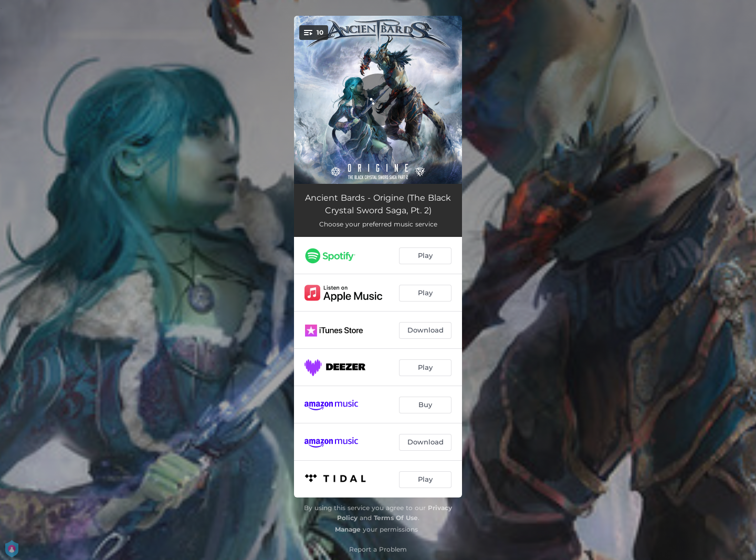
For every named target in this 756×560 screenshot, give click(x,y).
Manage (348, 529)
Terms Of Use (396, 518)
